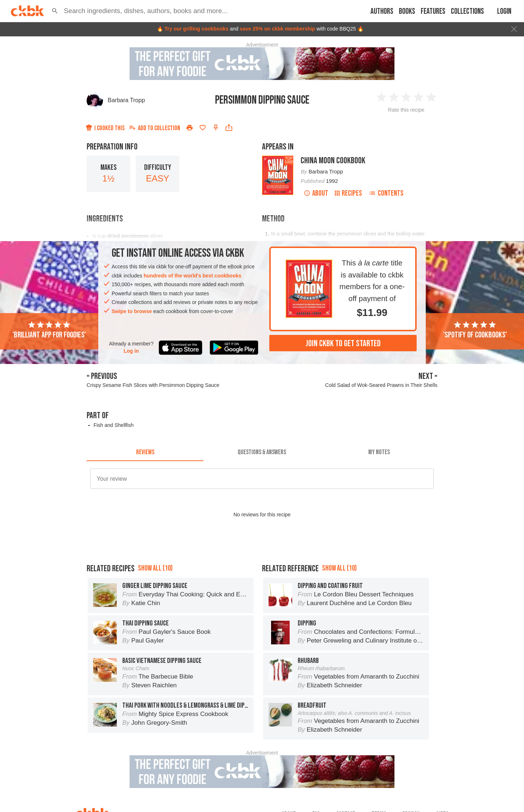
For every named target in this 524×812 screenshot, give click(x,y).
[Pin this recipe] (216, 128)
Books (407, 11)
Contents (386, 193)
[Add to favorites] (203, 128)
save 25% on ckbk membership (277, 29)
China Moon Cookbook (333, 161)
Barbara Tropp (126, 100)
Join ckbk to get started (343, 343)
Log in (131, 351)
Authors (382, 11)
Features (433, 11)
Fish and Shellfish (114, 425)
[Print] (190, 128)
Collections (467, 11)
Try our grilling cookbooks (196, 29)
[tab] (145, 452)
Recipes (348, 193)
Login (504, 11)
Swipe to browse (132, 311)
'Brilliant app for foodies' (49, 330)
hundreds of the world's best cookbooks (193, 276)
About (316, 193)
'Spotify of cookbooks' (475, 330)
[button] (55, 11)
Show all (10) (155, 568)
